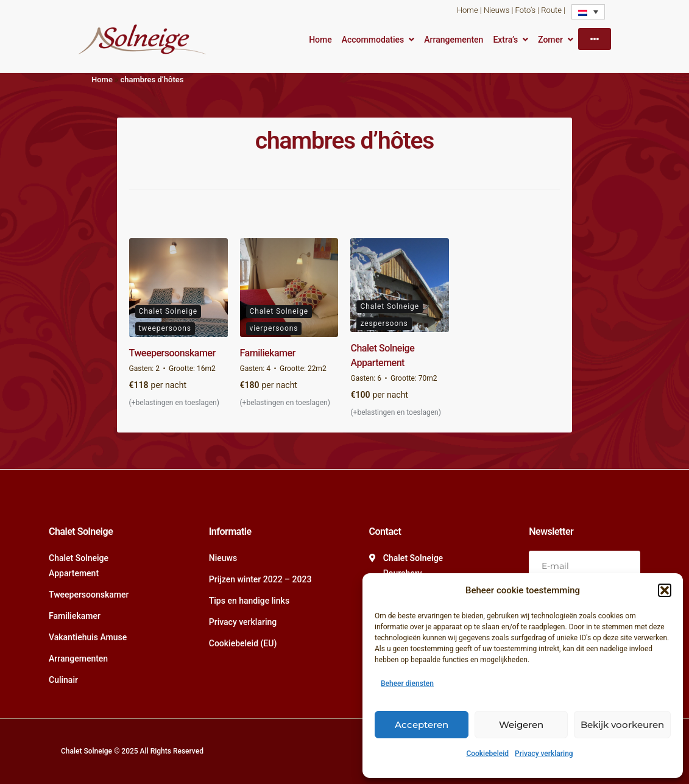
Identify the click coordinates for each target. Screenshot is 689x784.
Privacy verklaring (544, 754)
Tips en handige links (249, 601)
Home (468, 10)
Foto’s (525, 10)
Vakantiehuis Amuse (88, 637)
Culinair (63, 680)
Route (551, 10)
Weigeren (521, 725)
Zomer (550, 40)
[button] (665, 590)
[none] (588, 12)
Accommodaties (373, 40)
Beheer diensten (407, 683)
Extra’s (505, 40)
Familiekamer (268, 353)
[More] (595, 39)
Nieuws (496, 10)
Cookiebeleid (487, 754)
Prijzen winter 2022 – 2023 (260, 579)
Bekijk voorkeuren (622, 725)
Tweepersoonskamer (172, 353)
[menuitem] (588, 12)
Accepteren (422, 725)
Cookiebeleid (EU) (243, 643)
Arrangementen (454, 40)
